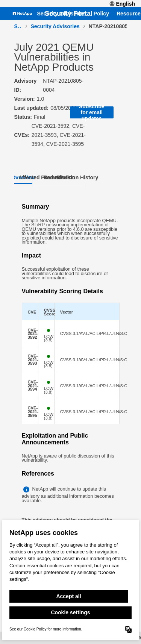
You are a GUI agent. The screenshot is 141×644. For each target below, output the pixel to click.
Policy (101, 14)
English (122, 4)
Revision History (77, 177)
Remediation (59, 177)
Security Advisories (61, 14)
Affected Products (41, 177)
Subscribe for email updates (92, 112)
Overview (23, 177)
